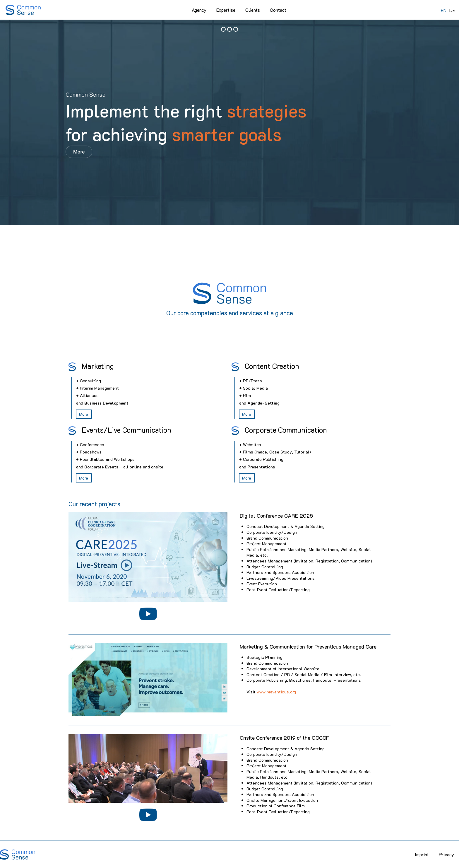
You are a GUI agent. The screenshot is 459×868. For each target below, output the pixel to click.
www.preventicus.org (276, 692)
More (79, 152)
